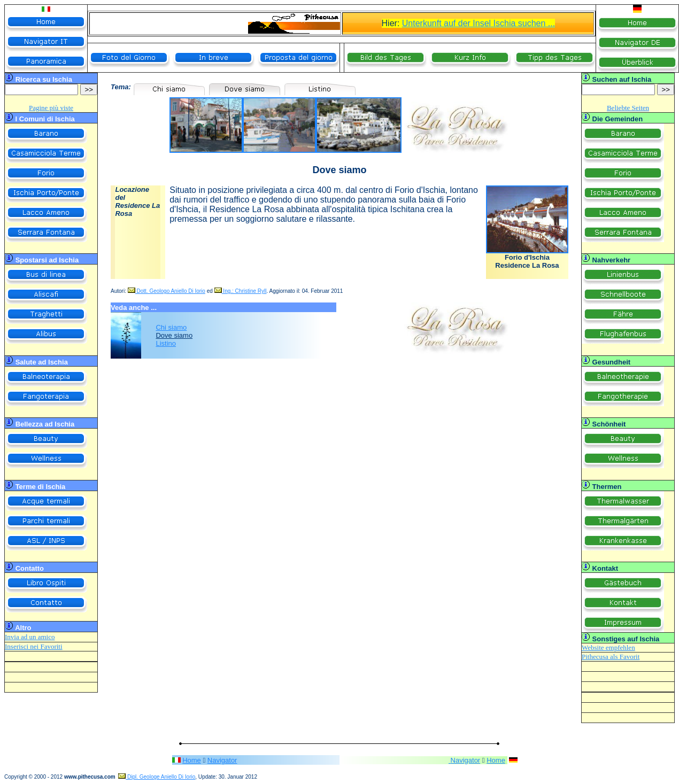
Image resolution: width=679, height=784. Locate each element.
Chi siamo (171, 327)
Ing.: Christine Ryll (241, 291)
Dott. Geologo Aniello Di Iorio (167, 291)
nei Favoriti (45, 646)
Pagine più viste (51, 108)
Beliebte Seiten (628, 108)
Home (192, 760)
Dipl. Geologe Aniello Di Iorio (157, 777)
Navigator (222, 760)
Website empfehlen (608, 647)
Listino (166, 343)
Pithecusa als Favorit (611, 657)
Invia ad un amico (30, 637)
